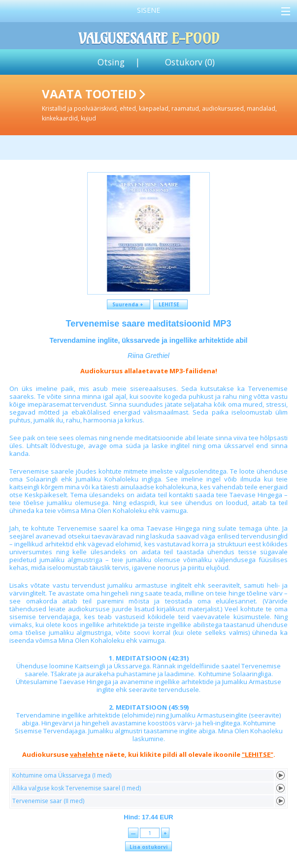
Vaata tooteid (167, 104)
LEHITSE (170, 304)
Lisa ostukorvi (148, 847)
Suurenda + (129, 304)
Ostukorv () (190, 62)
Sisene (148, 10)
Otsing (111, 62)
